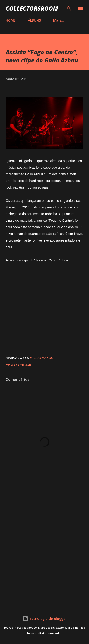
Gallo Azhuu (42, 358)
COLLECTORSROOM (32, 8)
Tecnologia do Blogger (45, 619)
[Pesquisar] (69, 9)
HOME (11, 20)
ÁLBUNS (34, 20)
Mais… (59, 20)
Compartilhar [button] (19, 365)
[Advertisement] (44, 551)
